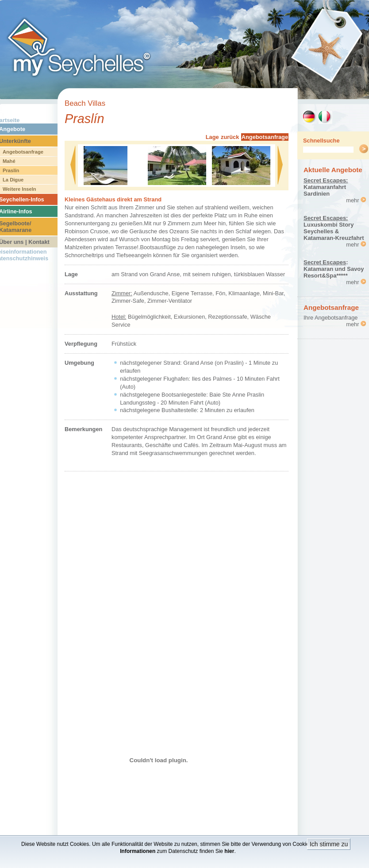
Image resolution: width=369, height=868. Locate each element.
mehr (356, 200)
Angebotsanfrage (265, 137)
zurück (230, 137)
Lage (212, 137)
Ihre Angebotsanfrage (331, 318)
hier (229, 851)
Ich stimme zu (329, 844)
